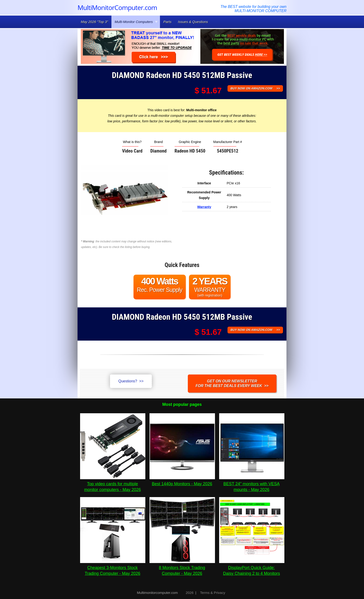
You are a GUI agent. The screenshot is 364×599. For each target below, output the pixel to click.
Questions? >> (131, 381)
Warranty (204, 207)
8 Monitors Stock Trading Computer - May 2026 (182, 568)
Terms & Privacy (213, 593)
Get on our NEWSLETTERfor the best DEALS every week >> (232, 383)
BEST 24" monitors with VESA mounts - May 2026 (252, 484)
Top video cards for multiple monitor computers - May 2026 (113, 484)
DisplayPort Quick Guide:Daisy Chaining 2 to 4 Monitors (252, 568)
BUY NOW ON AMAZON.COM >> (255, 88)
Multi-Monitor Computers (136, 22)
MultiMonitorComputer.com (117, 7)
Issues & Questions (193, 22)
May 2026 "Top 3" (94, 22)
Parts (167, 22)
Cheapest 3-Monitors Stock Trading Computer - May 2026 (113, 568)
